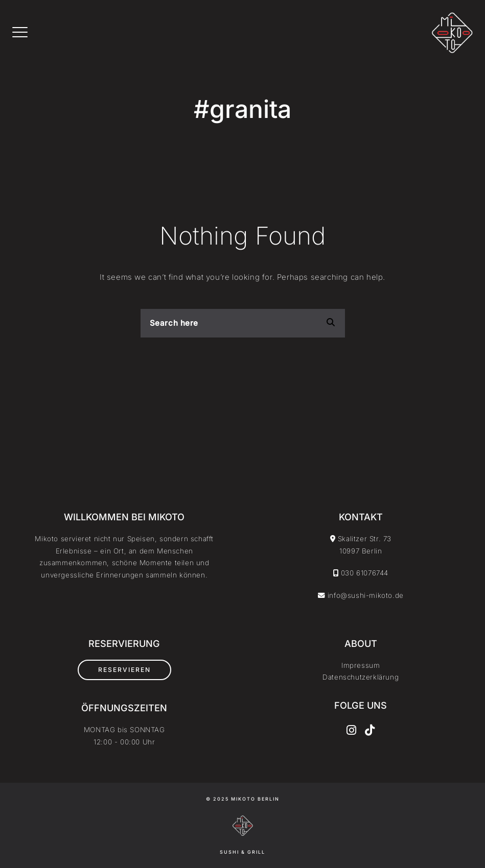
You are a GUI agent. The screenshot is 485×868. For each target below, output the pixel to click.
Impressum (361, 665)
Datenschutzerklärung (361, 677)
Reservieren (124, 670)
